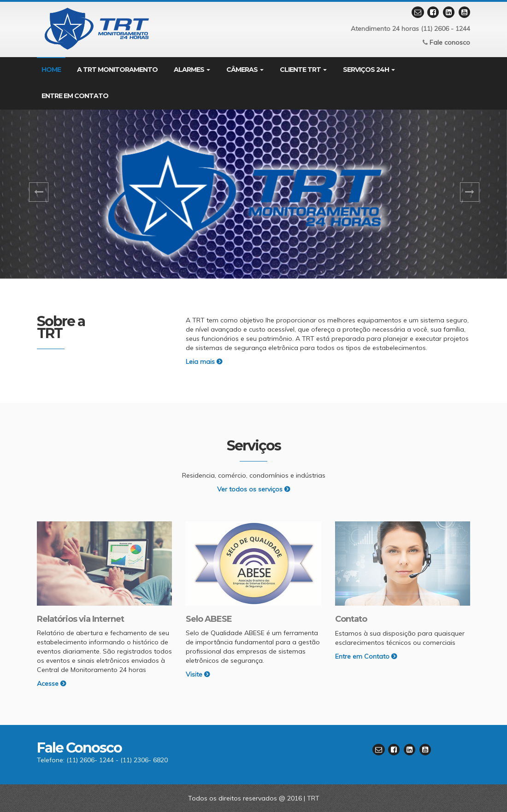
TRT (313, 798)
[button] (38, 194)
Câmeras (245, 70)
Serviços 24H (369, 70)
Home (51, 70)
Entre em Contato (366, 656)
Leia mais (204, 362)
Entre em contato (75, 96)
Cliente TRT (303, 70)
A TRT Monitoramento (117, 70)
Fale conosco (450, 42)
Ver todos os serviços (253, 489)
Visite (198, 674)
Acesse (51, 683)
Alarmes (192, 70)
